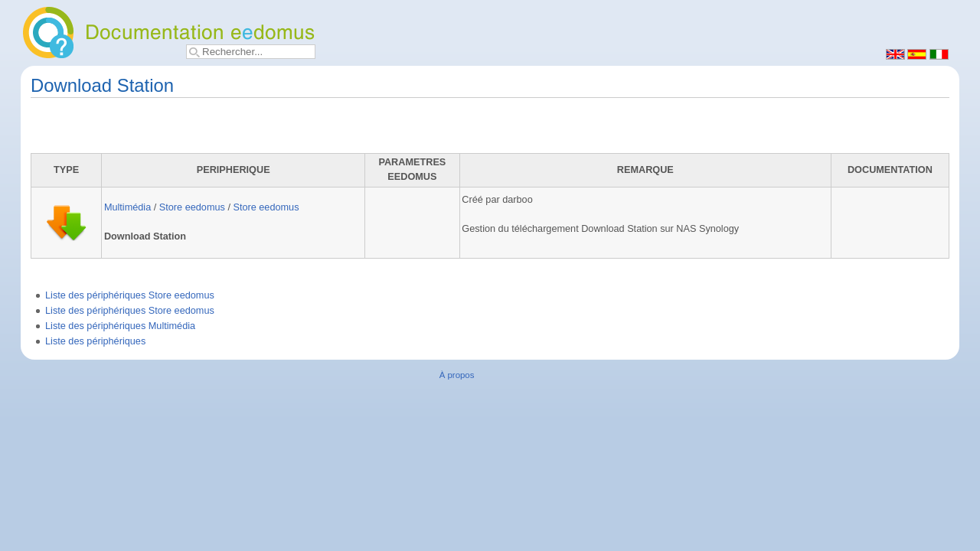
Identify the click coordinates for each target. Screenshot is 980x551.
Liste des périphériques (95, 341)
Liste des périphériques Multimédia (120, 326)
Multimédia (127, 207)
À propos (457, 375)
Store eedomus (192, 207)
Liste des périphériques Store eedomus (130, 295)
